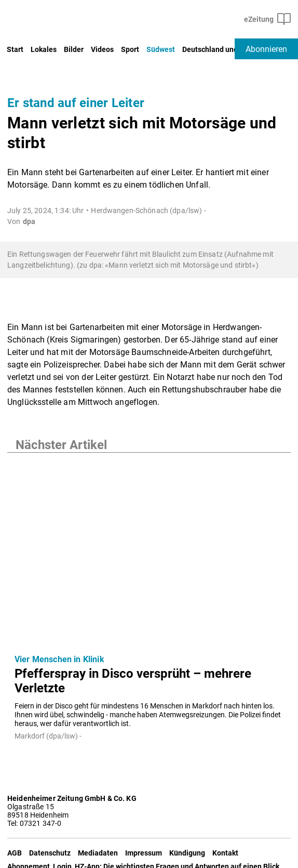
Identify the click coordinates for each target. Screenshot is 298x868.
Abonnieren (266, 49)
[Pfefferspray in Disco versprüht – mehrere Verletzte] (149, 549)
